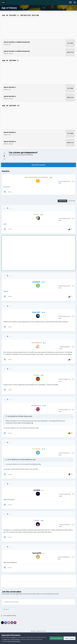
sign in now (40, 594)
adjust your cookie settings (12, 639)
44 (42, 521)
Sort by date (72, 201)
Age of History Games (14, 641)
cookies (13, 637)
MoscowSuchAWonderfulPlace (24, 155)
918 (43, 282)
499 (43, 313)
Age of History (9, 8)
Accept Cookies (56, 638)
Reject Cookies (70, 638)
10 (43, 449)
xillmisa (26, 416)
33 (51, 177)
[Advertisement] (27, 251)
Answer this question (39, 165)
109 (44, 406)
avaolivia (37, 490)
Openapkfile (37, 553)
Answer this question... (12, 602)
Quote (10, 192)
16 (44, 343)
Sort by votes (62, 201)
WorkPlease (28, 460)
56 (42, 215)
